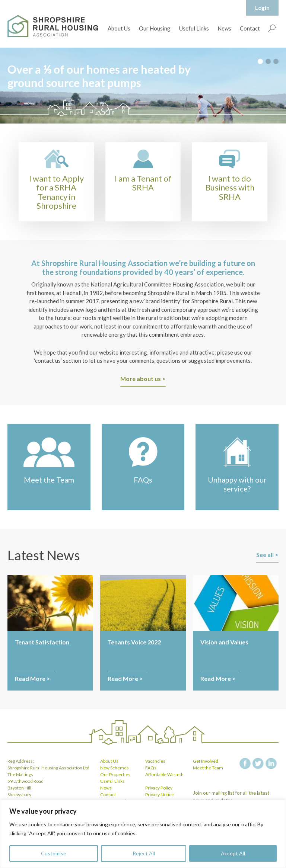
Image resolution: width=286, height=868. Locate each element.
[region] (143, 834)
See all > (267, 555)
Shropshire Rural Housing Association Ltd (53, 26)
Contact (250, 28)
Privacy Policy (159, 788)
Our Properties (115, 774)
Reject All (144, 853)
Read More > (33, 678)
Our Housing (155, 28)
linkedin (271, 763)
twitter (258, 763)
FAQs (151, 768)
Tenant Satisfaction (42, 642)
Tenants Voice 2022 (134, 642)
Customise (54, 853)
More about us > (143, 379)
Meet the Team (208, 768)
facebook (245, 763)
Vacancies (155, 761)
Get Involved (206, 761)
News (224, 28)
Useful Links (194, 28)
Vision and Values (224, 642)
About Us (119, 28)
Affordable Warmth (164, 774)
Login (262, 8)
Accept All (233, 853)
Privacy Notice (160, 795)
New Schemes (115, 768)
